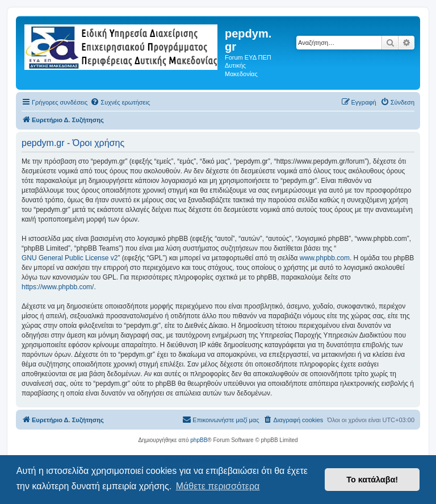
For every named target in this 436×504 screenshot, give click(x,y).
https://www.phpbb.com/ (58, 287)
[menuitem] (120, 102)
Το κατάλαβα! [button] (372, 480)
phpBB (199, 440)
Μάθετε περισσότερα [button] (218, 486)
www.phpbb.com (325, 258)
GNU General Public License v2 (70, 258)
